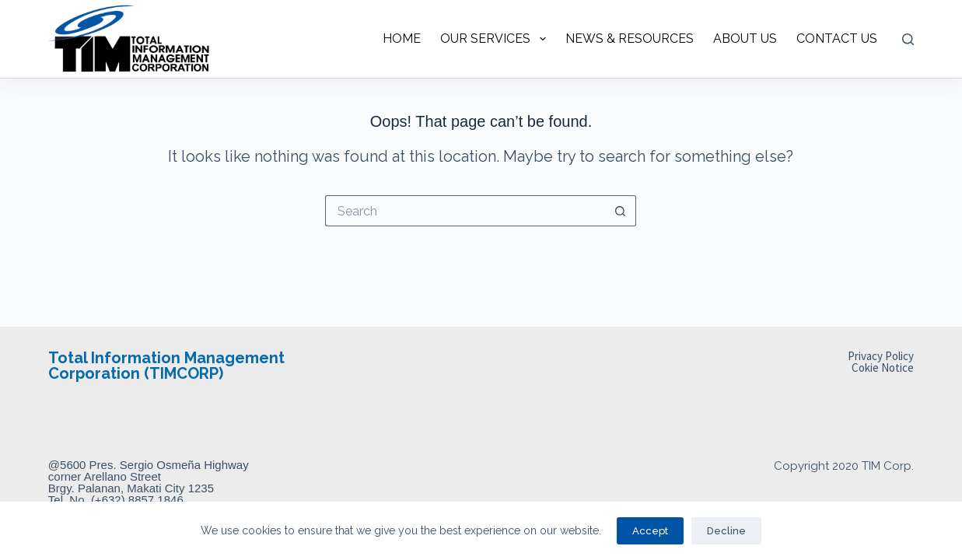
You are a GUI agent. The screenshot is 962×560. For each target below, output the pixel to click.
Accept (650, 531)
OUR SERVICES (496, 39)
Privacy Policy (881, 356)
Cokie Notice (883, 367)
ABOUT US (745, 38)
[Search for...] (465, 211)
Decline (726, 531)
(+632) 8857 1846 (137, 500)
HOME (402, 38)
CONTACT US (837, 38)
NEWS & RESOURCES (630, 38)
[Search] (908, 39)
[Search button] (621, 211)
